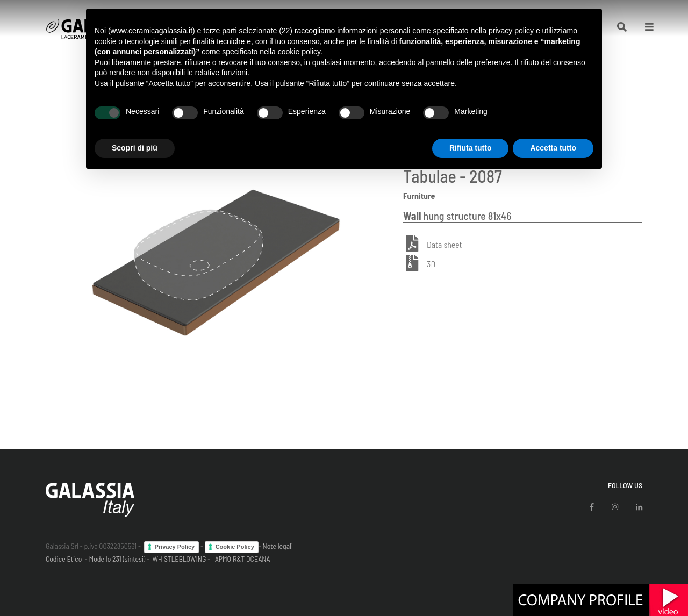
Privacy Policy (175, 547)
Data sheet (444, 244)
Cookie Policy (235, 547)
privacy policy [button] (511, 31)
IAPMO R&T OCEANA (242, 559)
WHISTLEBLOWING (179, 559)
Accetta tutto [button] (553, 148)
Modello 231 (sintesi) (117, 559)
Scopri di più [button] (135, 148)
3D (431, 264)
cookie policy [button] (299, 52)
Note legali (278, 546)
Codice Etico (64, 559)
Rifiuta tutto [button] (471, 148)
